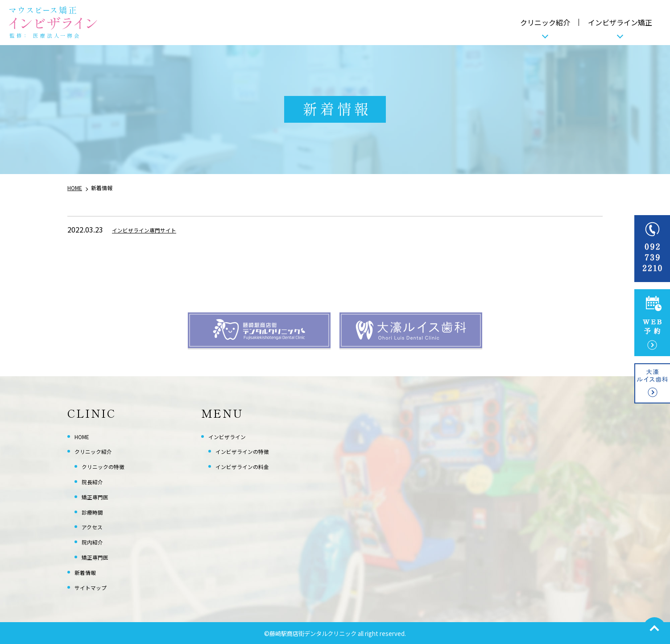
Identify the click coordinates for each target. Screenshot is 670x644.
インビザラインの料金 (251, 466)
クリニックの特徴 (110, 466)
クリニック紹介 (545, 22)
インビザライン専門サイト (155, 229)
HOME (85, 436)
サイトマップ (96, 587)
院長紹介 (96, 481)
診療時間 (96, 511)
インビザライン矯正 (620, 22)
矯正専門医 (99, 496)
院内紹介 (96, 541)
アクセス (96, 526)
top (654, 628)
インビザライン (233, 436)
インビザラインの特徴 (251, 451)
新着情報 (89, 572)
